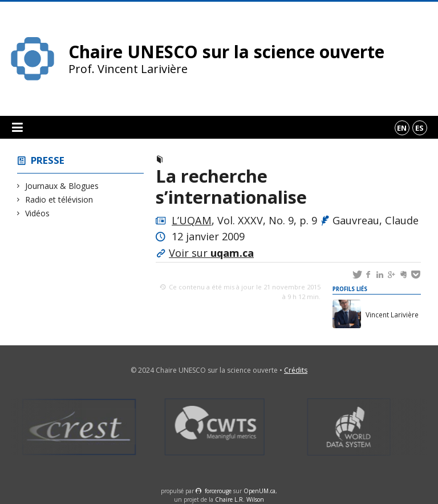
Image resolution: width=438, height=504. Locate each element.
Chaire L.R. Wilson (240, 499)
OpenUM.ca (259, 491)
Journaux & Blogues (62, 186)
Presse (48, 160)
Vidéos (38, 213)
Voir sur (211, 253)
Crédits (296, 370)
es (419, 128)
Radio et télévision (59, 199)
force (218, 491)
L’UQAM (192, 220)
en (402, 128)
